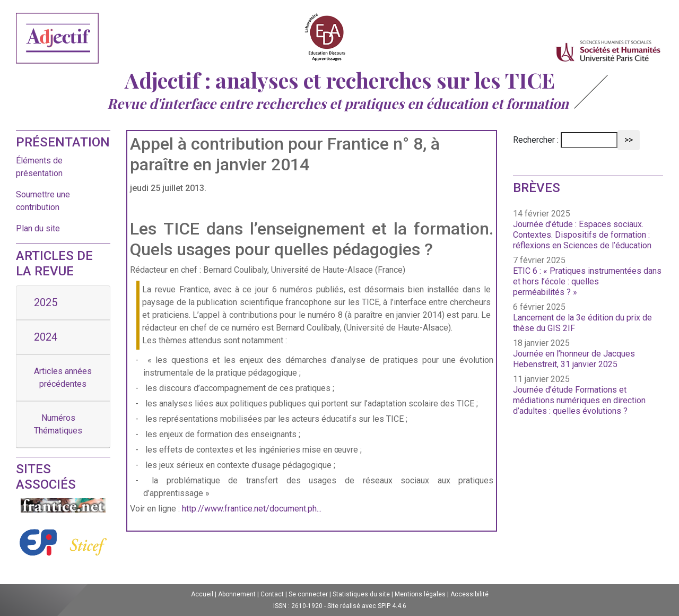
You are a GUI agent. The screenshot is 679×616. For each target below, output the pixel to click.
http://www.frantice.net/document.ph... (252, 509)
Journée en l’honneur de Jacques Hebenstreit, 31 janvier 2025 (574, 359)
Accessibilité (469, 594)
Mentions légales (420, 594)
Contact (272, 594)
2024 (46, 337)
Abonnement (237, 594)
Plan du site (38, 228)
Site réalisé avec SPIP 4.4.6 (367, 606)
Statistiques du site (361, 594)
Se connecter (308, 594)
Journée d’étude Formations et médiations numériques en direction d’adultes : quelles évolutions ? (579, 400)
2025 (46, 302)
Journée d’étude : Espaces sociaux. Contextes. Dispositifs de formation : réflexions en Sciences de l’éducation (582, 235)
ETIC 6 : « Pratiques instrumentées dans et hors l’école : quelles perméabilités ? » (587, 281)
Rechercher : (536, 140)
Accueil (202, 594)
